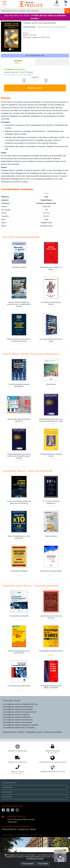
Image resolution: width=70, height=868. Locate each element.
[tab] (18, 62)
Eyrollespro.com (23, 829)
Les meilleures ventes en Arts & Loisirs (18, 720)
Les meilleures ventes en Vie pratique (17, 722)
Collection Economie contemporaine (51, 27)
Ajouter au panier (35, 88)
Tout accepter (28, 864)
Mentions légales (7, 835)
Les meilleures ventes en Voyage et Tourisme (21, 725)
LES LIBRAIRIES (35, 787)
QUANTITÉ (35, 77)
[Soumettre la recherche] (67, 11)
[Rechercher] (32, 11)
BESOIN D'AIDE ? (35, 792)
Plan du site (38, 835)
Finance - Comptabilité (27, 732)
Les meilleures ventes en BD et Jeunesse (19, 728)
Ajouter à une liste (35, 56)
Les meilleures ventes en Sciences (16, 715)
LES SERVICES (35, 797)
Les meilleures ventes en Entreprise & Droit (20, 712)
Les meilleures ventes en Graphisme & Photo (20, 704)
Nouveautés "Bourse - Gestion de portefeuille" (28, 471)
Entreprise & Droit (10, 732)
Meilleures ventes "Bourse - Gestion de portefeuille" (31, 586)
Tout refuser (43, 864)
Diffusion (33, 829)
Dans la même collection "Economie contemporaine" (31, 354)
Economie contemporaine (46, 203)
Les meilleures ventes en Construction (18, 709)
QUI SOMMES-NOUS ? (9, 783)
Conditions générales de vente (24, 835)
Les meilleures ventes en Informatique (18, 707)
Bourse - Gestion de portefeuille (49, 732)
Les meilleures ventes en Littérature (17, 717)
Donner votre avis (30, 35)
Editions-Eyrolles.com (9, 829)
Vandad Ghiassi (29, 27)
